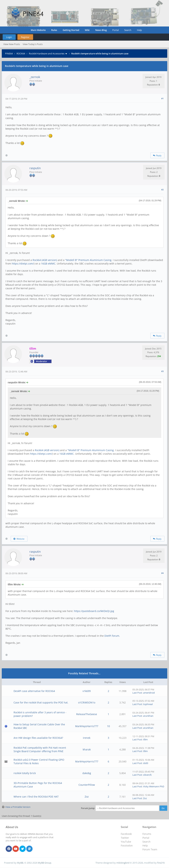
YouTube (126, 842)
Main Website (38, 30)
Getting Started (71, 30)
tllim (145, 739)
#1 (162, 98)
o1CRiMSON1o (87, 702)
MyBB (20, 863)
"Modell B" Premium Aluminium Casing (88, 260)
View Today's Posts (33, 44)
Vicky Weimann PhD (154, 786)
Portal (115, 30)
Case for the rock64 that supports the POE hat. (41, 702)
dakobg (87, 773)
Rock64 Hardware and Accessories (47, 53)
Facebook (126, 834)
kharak (87, 749)
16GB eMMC (48, 264)
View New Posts (12, 44)
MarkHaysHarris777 (87, 726)
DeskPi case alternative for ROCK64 (34, 691)
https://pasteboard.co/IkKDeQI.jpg (94, 611)
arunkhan (148, 716)
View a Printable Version (18, 807)
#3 (162, 371)
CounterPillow (87, 785)
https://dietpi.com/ (23, 264)
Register (25, 37)
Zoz (87, 797)
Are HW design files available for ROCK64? (38, 738)
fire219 (161, 863)
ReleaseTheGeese (87, 714)
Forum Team (150, 849)
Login (9, 37)
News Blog (101, 30)
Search (128, 30)
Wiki (87, 30)
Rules (54, 30)
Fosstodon (127, 845)
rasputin (35, 168)
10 (108, 726)
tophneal (148, 704)
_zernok (35, 77)
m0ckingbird (123, 863)
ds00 (146, 763)
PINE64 (9, 53)
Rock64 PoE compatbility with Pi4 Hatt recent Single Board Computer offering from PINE (40, 749)
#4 (162, 573)
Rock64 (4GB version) (45, 260)
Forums (147, 834)
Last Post (137, 693)
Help (139, 30)
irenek (87, 738)
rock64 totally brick (25, 773)
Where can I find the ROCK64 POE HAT (36, 797)
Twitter (125, 838)
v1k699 (87, 691)
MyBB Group (45, 863)
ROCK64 (21, 53)
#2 (162, 190)
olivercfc (147, 775)
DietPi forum (112, 636)
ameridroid (149, 693)
